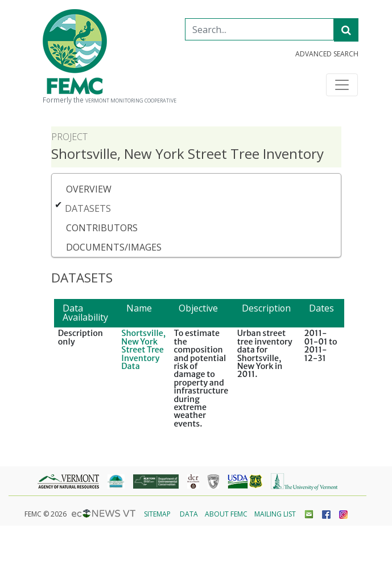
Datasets (88, 208)
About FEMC (226, 514)
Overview (89, 189)
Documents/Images (114, 247)
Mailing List (275, 514)
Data (189, 514)
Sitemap (157, 514)
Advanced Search (327, 54)
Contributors (102, 228)
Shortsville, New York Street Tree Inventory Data (143, 350)
